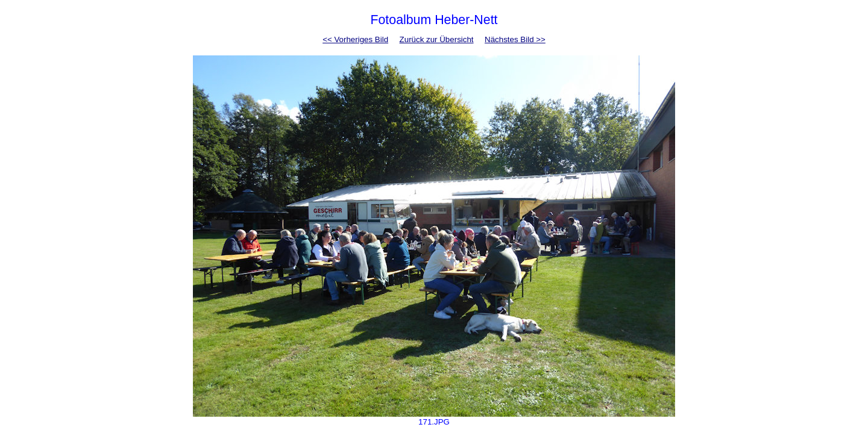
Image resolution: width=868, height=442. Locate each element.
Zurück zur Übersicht (437, 39)
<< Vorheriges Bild (355, 39)
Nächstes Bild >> (515, 39)
